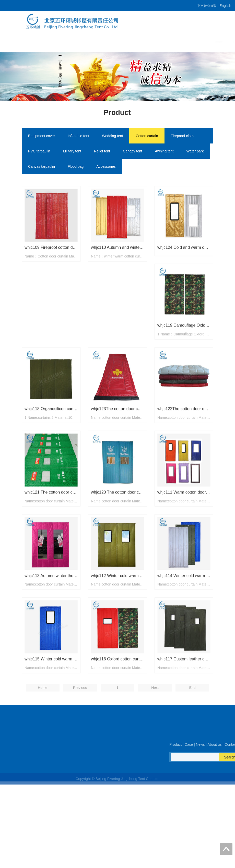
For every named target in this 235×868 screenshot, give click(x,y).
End (192, 718)
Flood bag (76, 167)
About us (176, 42)
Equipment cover (42, 137)
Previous (80, 718)
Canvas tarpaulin (42, 167)
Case (136, 42)
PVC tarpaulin (39, 152)
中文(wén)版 (207, 6)
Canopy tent (133, 152)
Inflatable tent (78, 137)
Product (115, 42)
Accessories (106, 167)
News (154, 42)
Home (94, 42)
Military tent (72, 152)
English (225, 6)
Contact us (202, 42)
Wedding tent (112, 137)
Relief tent (102, 152)
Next (155, 718)
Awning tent (164, 152)
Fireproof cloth (182, 137)
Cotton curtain (147, 137)
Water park (195, 152)
